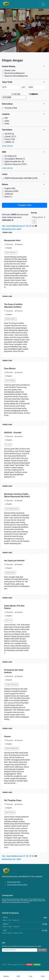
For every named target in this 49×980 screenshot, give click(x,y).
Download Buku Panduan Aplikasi (17, 885)
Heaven (7, 736)
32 (27, 226)
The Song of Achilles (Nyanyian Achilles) (13, 306)
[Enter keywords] (20, 950)
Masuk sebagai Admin (14, 882)
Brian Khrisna (10, 812)
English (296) (10, 188)
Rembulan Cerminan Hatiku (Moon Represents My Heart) (17, 495)
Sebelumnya (17, 226)
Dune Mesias (10, 368)
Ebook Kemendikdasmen (15, 73)
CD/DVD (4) (9, 134)
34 (33, 226)
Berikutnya (7, 229)
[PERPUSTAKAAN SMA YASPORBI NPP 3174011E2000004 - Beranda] (6, 4)
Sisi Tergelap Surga (13, 800)
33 (30, 226)
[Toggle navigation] (43, 4)
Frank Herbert (10, 381)
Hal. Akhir (17, 229)
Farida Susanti (10, 573)
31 (24, 226)
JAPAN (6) (9, 194)
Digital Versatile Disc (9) (14, 162)
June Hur (8, 620)
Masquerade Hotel (12, 240)
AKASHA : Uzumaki (13, 433)
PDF (6, 118)
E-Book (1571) (10, 137)
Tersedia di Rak (11, 108)
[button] (24, 290)
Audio (7, 121)
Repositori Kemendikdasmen (16, 76)
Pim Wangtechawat (12, 509)
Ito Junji (8, 445)
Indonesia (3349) (11, 191)
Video (7, 124)
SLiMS (15, 965)
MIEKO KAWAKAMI (12, 749)
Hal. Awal (6, 226)
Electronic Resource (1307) (16, 164)
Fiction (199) (10, 139)
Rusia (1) (8, 197)
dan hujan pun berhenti (14, 561)
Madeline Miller (10, 319)
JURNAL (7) (9, 142)
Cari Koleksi (42, 950)
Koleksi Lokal (10, 70)
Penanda (20, 244)
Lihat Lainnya (7, 146)
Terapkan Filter (24, 205)
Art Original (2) (11, 156)
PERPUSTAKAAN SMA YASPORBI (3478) (21, 178)
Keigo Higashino (11, 253)
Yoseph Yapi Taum (11, 684)
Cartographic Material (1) (15, 159)
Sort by (34, 213)
